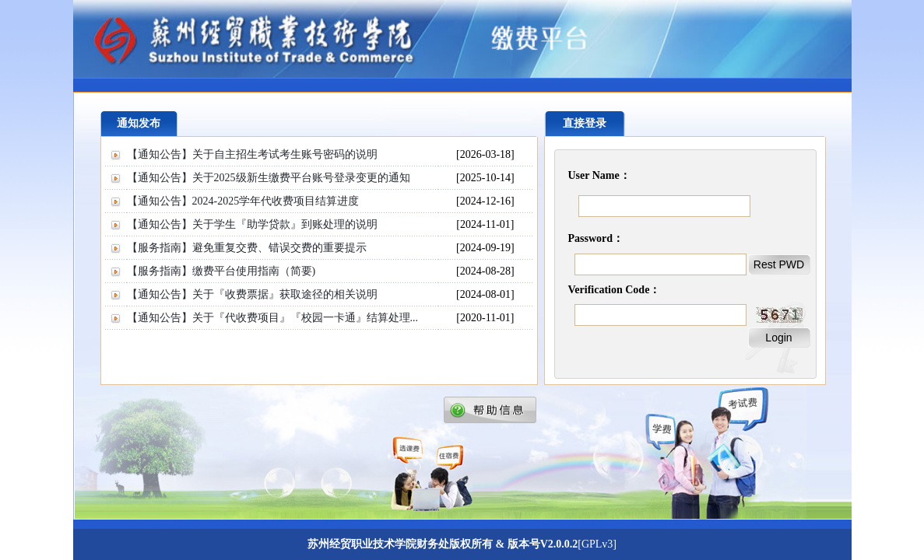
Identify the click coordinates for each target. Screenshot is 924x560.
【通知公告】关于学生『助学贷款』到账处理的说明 (252, 224)
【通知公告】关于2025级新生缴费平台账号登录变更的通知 (269, 178)
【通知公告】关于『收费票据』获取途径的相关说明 (252, 294)
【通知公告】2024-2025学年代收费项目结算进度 (243, 201)
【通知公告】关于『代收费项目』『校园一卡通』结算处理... (273, 318)
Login (778, 338)
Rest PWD (779, 264)
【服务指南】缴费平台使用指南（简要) (221, 271)
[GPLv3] (597, 544)
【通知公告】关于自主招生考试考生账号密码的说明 (252, 154)
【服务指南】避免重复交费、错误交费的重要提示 (247, 248)
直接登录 (585, 123)
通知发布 (139, 123)
